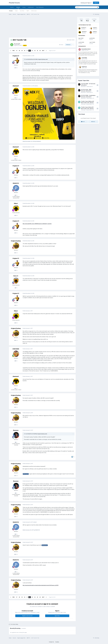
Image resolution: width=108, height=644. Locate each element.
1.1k (16, 195)
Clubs (16, 11)
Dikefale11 (16, 86)
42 (30, 51)
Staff (28, 11)
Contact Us (51, 642)
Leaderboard (31, 7)
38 (19, 51)
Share (61, 45)
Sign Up (96, 3)
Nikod (16, 203)
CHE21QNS (16, 349)
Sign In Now (57, 616)
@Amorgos (26, 474)
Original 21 (16, 56)
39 (22, 51)
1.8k (16, 68)
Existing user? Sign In (86, 3)
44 (35, 51)
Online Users (34, 11)
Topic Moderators (40, 7)
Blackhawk (83, 86)
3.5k (16, 253)
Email (83, 122)
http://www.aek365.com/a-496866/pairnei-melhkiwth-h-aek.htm (37, 224)
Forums (11, 11)
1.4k (16, 98)
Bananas (16, 430)
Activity (24, 7)
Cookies (57, 642)
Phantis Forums (14, 3)
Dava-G (16, 276)
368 (16, 215)
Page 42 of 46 (52, 51)
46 (40, 51)
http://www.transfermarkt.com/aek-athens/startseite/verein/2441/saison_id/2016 (41, 585)
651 (16, 361)
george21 (18, 44)
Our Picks (22, 11)
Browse (18, 8)
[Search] (82, 7)
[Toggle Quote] (25, 59)
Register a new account (27, 616)
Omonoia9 (83, 104)
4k (16, 442)
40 (25, 51)
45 (37, 51)
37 (17, 51)
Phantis (12, 7)
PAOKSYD (16, 183)
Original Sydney (41, 59)
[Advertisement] (34, 27)
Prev (14, 51)
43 (32, 51)
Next (43, 51)
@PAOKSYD (45, 545)
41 (27, 51)
